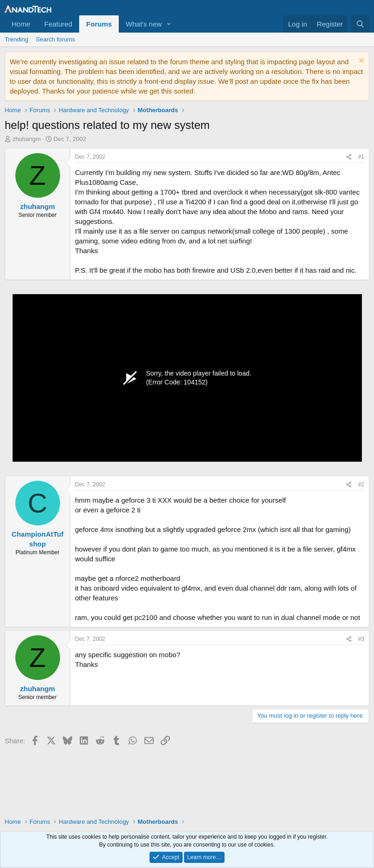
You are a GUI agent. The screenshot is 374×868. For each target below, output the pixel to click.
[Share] (349, 157)
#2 (361, 484)
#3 (361, 639)
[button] (169, 24)
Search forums (56, 39)
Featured (58, 24)
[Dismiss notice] (360, 62)
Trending (17, 39)
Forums (99, 24)
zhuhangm (27, 139)
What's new (144, 24)
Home (21, 24)
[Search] (360, 24)
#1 (361, 157)
